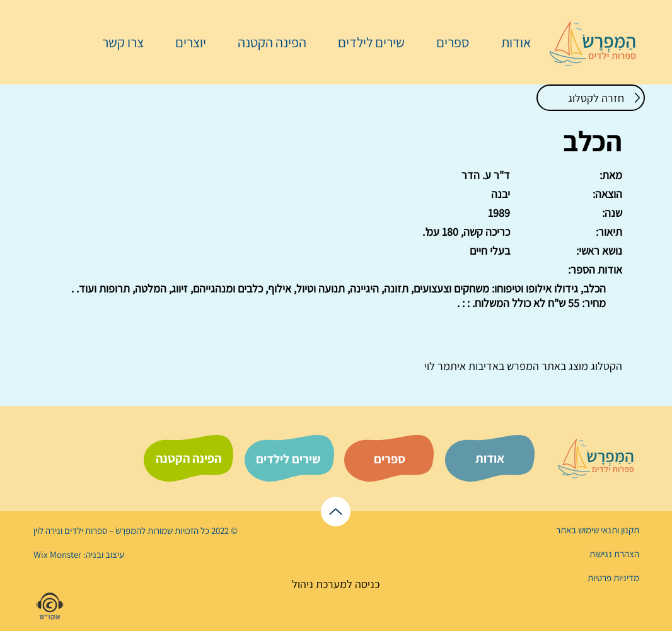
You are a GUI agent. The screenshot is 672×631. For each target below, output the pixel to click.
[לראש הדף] (336, 512)
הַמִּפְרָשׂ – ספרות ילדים (102, 530)
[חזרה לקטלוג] (591, 98)
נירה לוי (48, 530)
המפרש (522, 366)
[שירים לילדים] (288, 459)
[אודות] (490, 458)
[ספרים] (390, 459)
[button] (446, 42)
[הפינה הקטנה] (188, 458)
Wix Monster (57, 554)
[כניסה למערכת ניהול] (336, 584)
